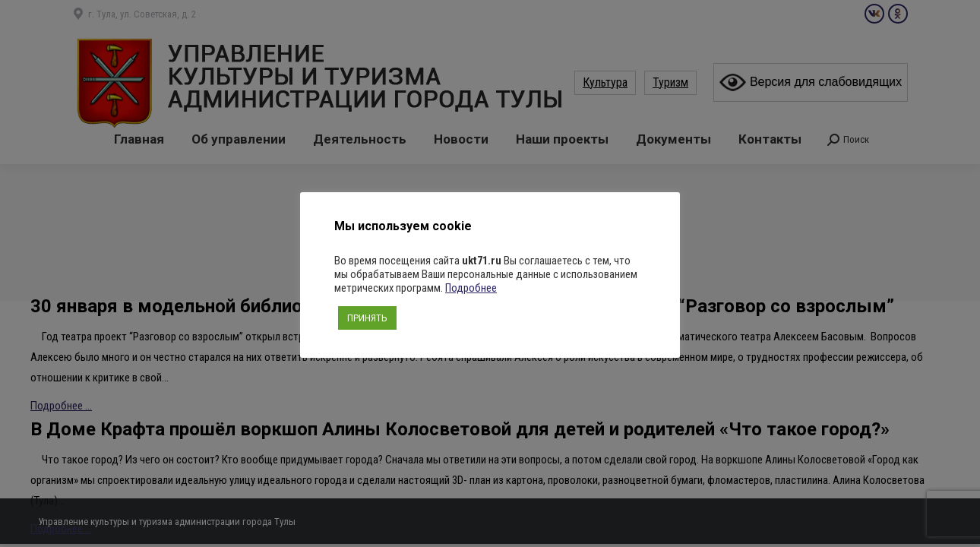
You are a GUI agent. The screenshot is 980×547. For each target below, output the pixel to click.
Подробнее (471, 288)
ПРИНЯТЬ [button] (367, 318)
